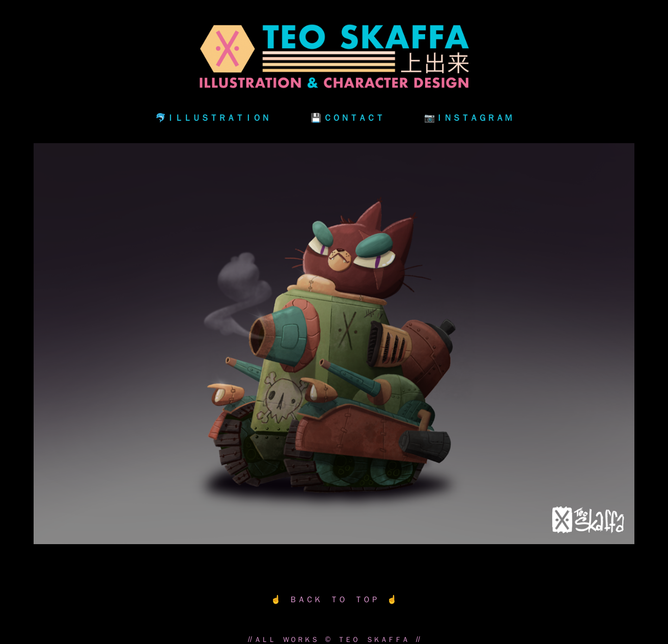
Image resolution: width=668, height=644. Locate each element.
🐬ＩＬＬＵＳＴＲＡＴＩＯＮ (213, 117)
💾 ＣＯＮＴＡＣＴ (347, 117)
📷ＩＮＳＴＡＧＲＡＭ (468, 117)
